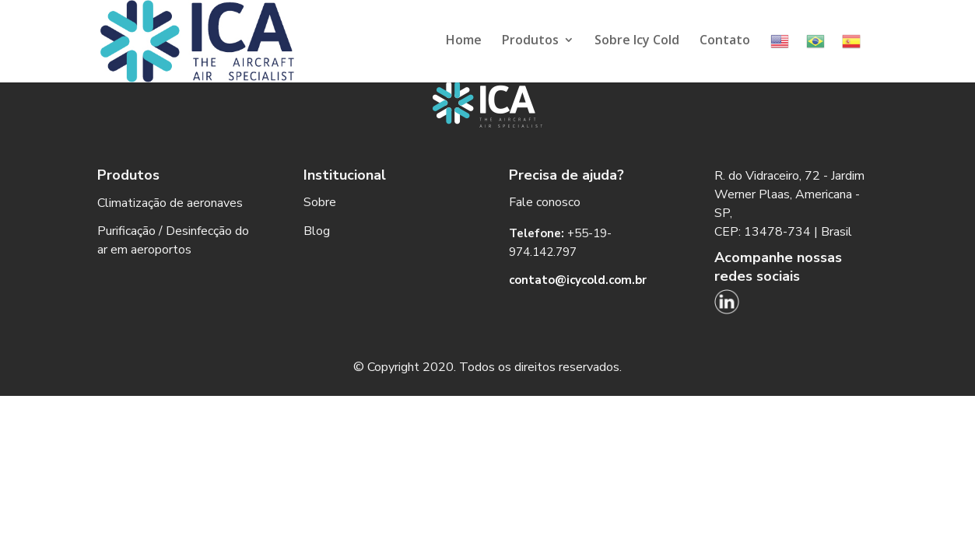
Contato (725, 41)
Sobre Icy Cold (637, 41)
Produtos (530, 41)
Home (464, 41)
